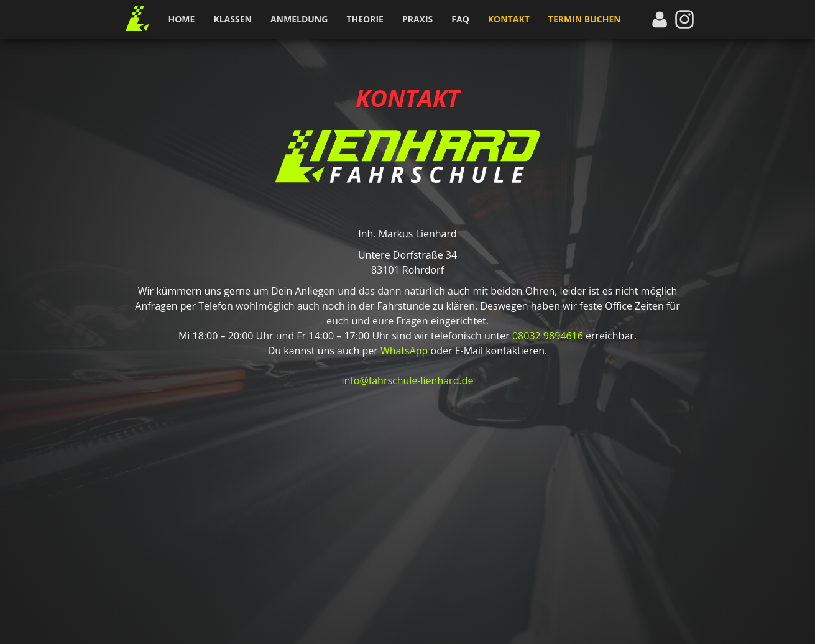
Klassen (233, 19)
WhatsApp (404, 351)
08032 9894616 (548, 336)
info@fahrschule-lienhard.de (408, 380)
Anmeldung (299, 19)
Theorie (365, 19)
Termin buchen (585, 19)
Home (182, 19)
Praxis (417, 19)
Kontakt (509, 19)
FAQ (460, 19)
